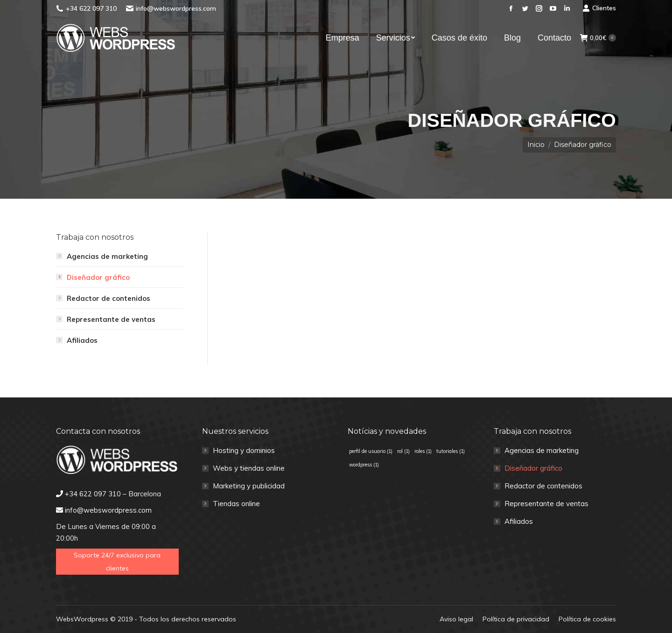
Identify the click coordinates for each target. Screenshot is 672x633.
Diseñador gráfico (98, 277)
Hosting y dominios (244, 450)
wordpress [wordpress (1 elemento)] (364, 465)
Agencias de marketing (107, 256)
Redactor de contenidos (108, 298)
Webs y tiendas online (249, 468)
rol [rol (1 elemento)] (403, 451)
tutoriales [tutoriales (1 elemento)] (451, 451)
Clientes (599, 8)
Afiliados (82, 340)
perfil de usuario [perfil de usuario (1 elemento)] (371, 451)
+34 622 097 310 (91, 8)
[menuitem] (343, 38)
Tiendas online (236, 504)
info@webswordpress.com (176, 8)
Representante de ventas (111, 319)
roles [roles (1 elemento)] (423, 451)
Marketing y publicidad (249, 486)
